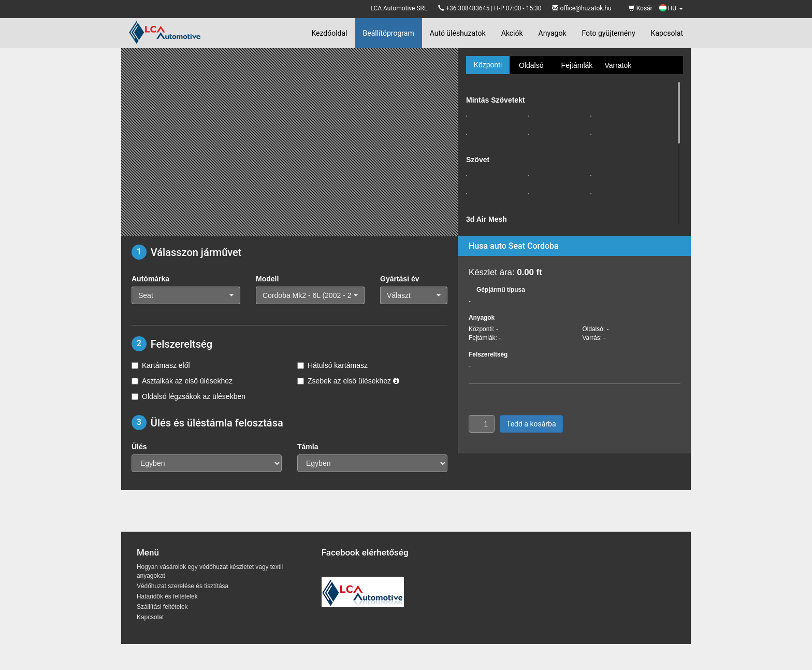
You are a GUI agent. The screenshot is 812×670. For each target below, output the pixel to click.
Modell (267, 279)
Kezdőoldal (329, 33)
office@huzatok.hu (585, 8)
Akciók (512, 33)
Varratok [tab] (618, 65)
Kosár (641, 8)
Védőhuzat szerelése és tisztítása (183, 586)
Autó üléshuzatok (458, 33)
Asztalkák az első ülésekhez (182, 381)
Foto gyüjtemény (609, 33)
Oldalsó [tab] (531, 65)
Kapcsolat (667, 33)
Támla (308, 447)
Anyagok (553, 33)
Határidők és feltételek (167, 596)
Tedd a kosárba (531, 424)
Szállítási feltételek (162, 607)
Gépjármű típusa (501, 290)
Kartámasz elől (161, 365)
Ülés (139, 447)
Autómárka (150, 279)
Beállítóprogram (389, 33)
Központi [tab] (488, 65)
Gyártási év (400, 279)
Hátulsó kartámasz (332, 365)
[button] (186, 295)
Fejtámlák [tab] (577, 65)
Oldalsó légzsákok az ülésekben (189, 396)
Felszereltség (488, 354)
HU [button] (671, 8)
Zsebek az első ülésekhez (348, 381)
